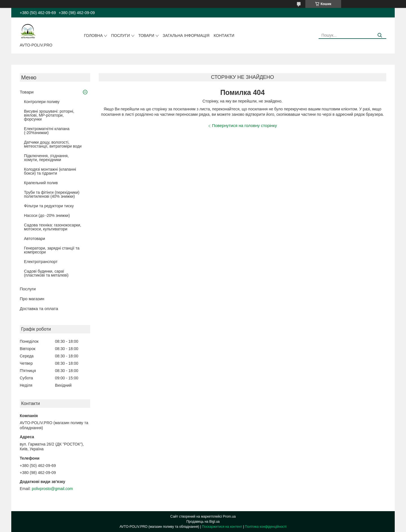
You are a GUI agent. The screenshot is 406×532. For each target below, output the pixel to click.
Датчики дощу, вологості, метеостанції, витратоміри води (53, 144)
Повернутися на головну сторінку (244, 125)
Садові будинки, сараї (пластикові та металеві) (46, 273)
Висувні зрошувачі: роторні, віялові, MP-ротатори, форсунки (49, 115)
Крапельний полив (41, 183)
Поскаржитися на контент (222, 527)
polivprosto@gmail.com (52, 489)
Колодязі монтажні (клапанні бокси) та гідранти (50, 171)
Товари (146, 35)
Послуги (120, 35)
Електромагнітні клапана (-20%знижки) (47, 131)
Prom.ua (229, 517)
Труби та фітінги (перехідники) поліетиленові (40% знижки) (52, 194)
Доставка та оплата (39, 309)
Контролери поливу (42, 102)
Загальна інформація (186, 35)
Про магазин (32, 299)
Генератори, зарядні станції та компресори (52, 250)
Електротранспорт (41, 262)
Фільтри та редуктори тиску (49, 206)
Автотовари (35, 239)
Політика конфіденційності (266, 527)
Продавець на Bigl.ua (203, 522)
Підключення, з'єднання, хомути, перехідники (46, 158)
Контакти (224, 35)
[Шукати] (380, 35)
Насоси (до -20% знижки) (47, 215)
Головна (93, 35)
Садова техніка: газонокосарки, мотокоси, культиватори (53, 227)
